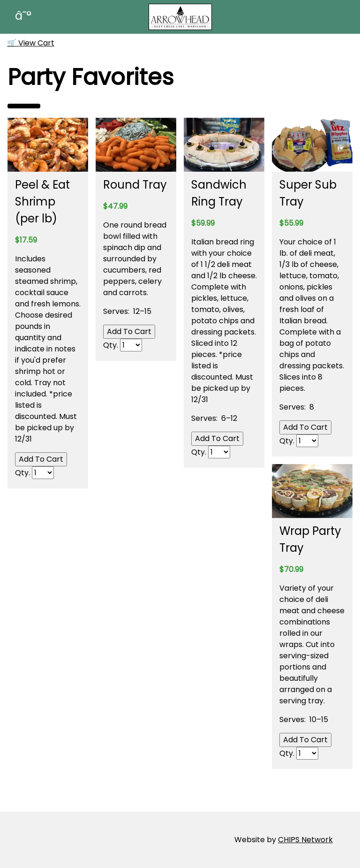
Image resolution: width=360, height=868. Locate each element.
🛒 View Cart (31, 43)
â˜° (23, 16)
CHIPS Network (305, 840)
